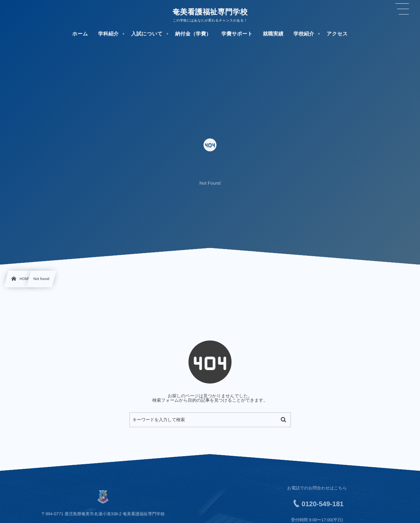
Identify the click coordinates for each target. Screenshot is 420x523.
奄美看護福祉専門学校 (210, 12)
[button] (402, 9)
